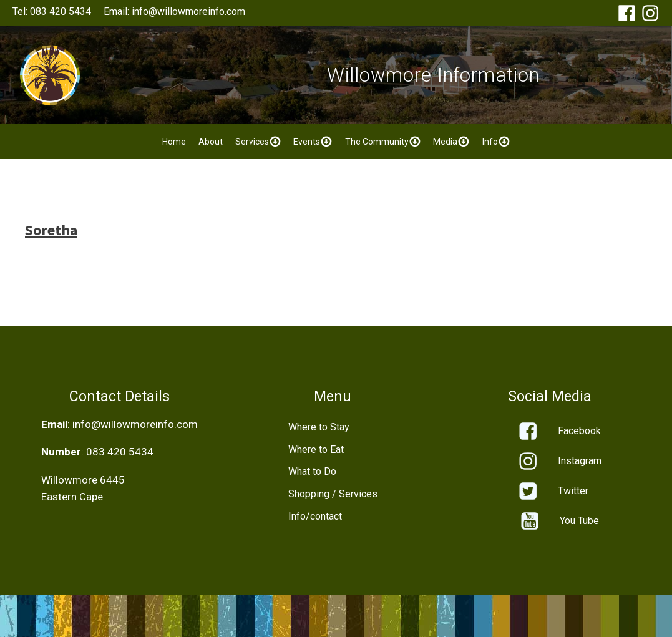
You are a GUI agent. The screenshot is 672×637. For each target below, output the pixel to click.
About (211, 142)
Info (496, 142)
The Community (383, 142)
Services (258, 142)
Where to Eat (316, 450)
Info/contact (315, 516)
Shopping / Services (333, 494)
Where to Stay (319, 427)
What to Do (312, 471)
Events (313, 142)
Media (451, 142)
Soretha (51, 230)
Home (174, 142)
